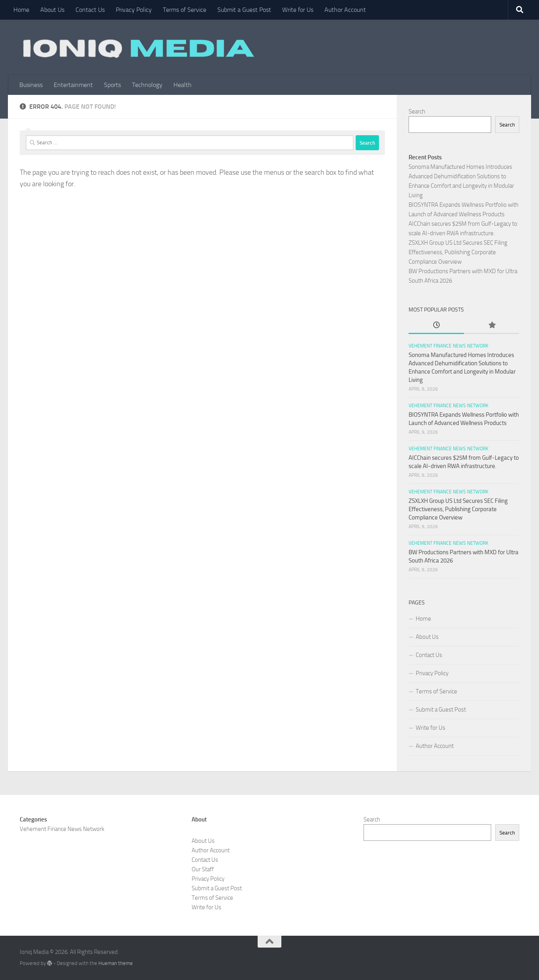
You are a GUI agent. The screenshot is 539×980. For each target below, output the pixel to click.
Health (183, 85)
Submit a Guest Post (244, 10)
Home (21, 10)
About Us (52, 10)
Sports (112, 85)
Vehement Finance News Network (449, 346)
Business (31, 85)
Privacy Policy (134, 10)
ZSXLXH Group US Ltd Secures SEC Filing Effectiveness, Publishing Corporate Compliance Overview (458, 252)
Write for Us (298, 10)
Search (417, 111)
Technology (147, 85)
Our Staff (203, 869)
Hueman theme (116, 963)
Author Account (345, 10)
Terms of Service (185, 10)
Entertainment (73, 85)
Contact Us (90, 10)
